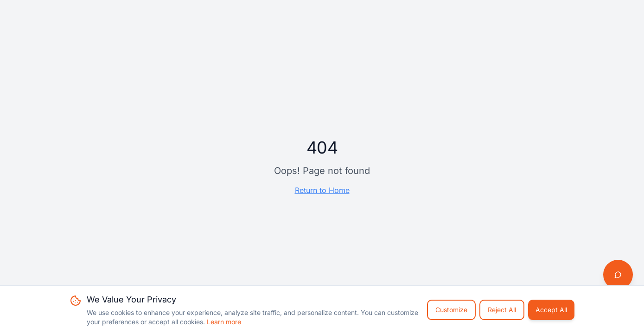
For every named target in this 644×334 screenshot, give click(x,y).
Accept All (551, 310)
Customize (451, 310)
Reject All (502, 310)
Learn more (224, 322)
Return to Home (322, 190)
